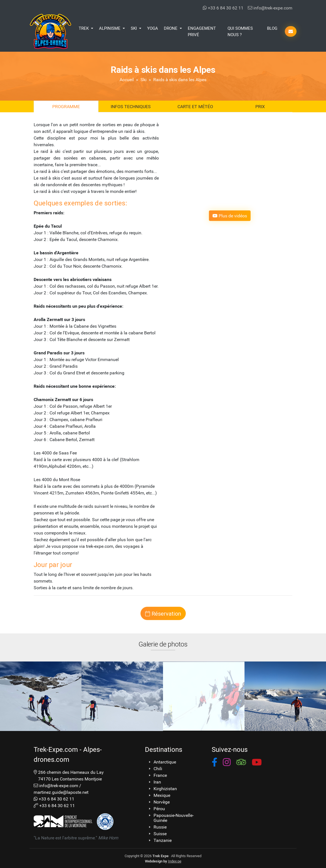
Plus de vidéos (230, 216)
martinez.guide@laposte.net (61, 792)
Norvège (162, 802)
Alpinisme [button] (110, 28)
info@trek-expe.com (270, 8)
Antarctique (165, 762)
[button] (214, 763)
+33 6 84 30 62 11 (223, 8)
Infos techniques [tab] (131, 106)
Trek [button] (84, 28)
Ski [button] (134, 28)
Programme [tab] (66, 106)
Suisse (160, 834)
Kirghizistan (165, 789)
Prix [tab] (260, 106)
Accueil (127, 79)
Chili (158, 768)
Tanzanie (163, 840)
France (160, 775)
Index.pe (175, 861)
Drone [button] (171, 28)
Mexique (162, 795)
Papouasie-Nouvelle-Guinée (174, 818)
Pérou (159, 809)
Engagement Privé (202, 31)
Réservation (163, 613)
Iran (157, 782)
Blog (272, 28)
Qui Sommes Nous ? (240, 31)
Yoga (153, 28)
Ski (144, 79)
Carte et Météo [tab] (195, 106)
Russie (160, 827)
